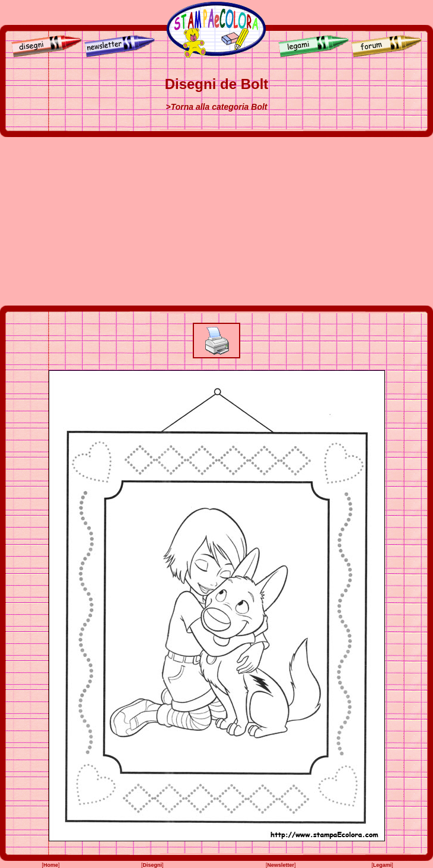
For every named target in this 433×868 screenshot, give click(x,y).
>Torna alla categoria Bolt (216, 107)
